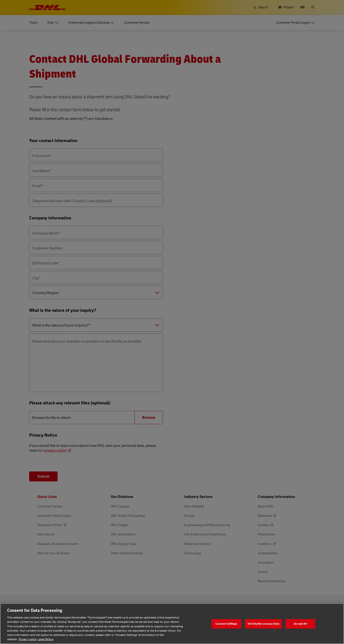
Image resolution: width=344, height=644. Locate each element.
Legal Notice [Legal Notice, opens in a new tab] (46, 639)
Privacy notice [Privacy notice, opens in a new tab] (28, 639)
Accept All (301, 624)
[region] (172, 624)
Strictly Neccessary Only (263, 624)
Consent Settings (226, 624)
